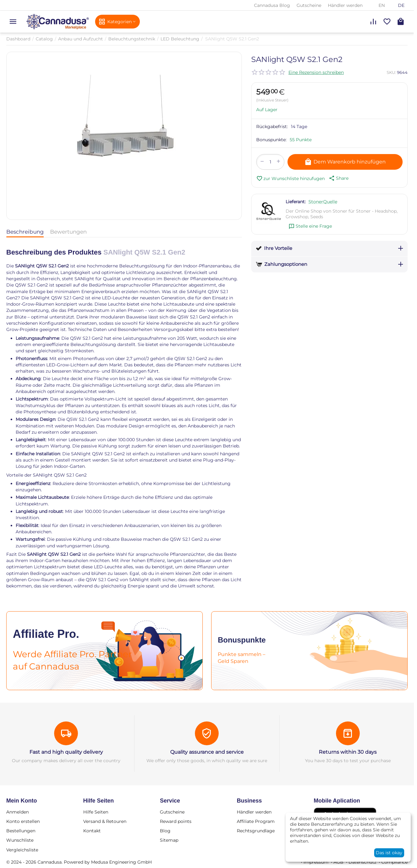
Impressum (316, 862)
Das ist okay (389, 853)
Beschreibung (25, 232)
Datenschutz (362, 862)
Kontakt (92, 831)
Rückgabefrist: (272, 127)
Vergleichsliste (22, 850)
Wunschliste (20, 840)
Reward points (176, 821)
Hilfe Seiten (96, 812)
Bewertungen (68, 232)
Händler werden (345, 5)
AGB (338, 862)
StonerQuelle (323, 202)
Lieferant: (296, 202)
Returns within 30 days (348, 752)
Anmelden (18, 812)
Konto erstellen (23, 821)
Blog (165, 831)
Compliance (394, 862)
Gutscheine (309, 5)
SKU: (391, 72)
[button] (338, 178)
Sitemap (169, 840)
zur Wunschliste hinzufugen (290, 178)
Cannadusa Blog (272, 5)
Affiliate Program (256, 821)
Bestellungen (21, 831)
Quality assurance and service (207, 752)
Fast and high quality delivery (66, 752)
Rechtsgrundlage (256, 831)
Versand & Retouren (105, 821)
